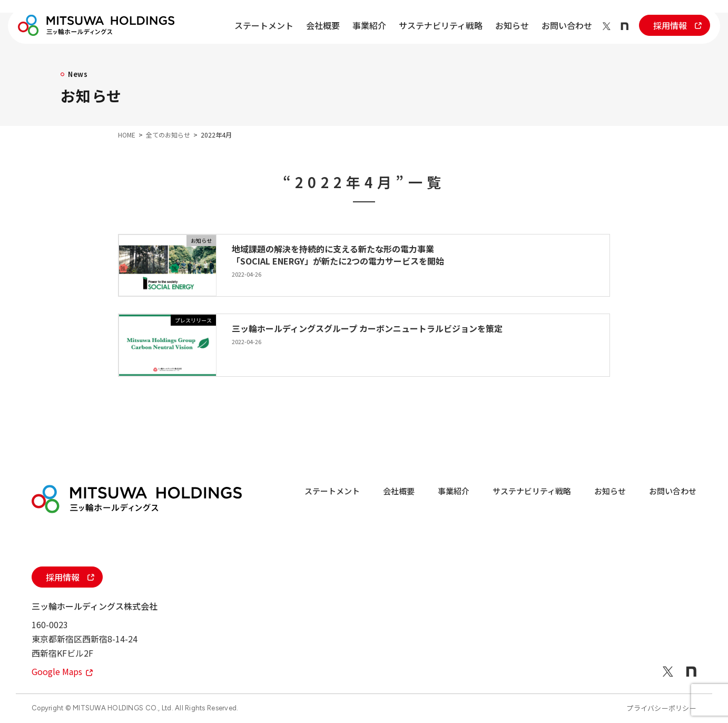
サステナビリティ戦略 (441, 25)
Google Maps (62, 671)
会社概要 (323, 25)
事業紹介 (369, 25)
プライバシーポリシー (661, 708)
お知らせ (512, 25)
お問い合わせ (567, 25)
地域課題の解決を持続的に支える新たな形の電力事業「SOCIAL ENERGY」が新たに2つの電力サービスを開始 (338, 255)
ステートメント (264, 25)
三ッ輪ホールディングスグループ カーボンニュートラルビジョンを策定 (367, 328)
